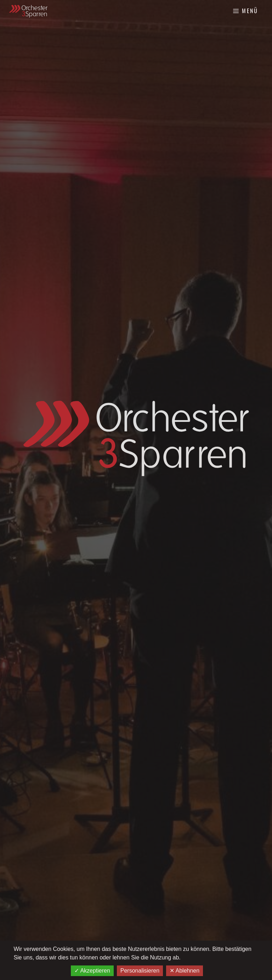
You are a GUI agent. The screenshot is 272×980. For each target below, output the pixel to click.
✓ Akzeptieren (92, 971)
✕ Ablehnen (185, 971)
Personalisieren (140, 971)
